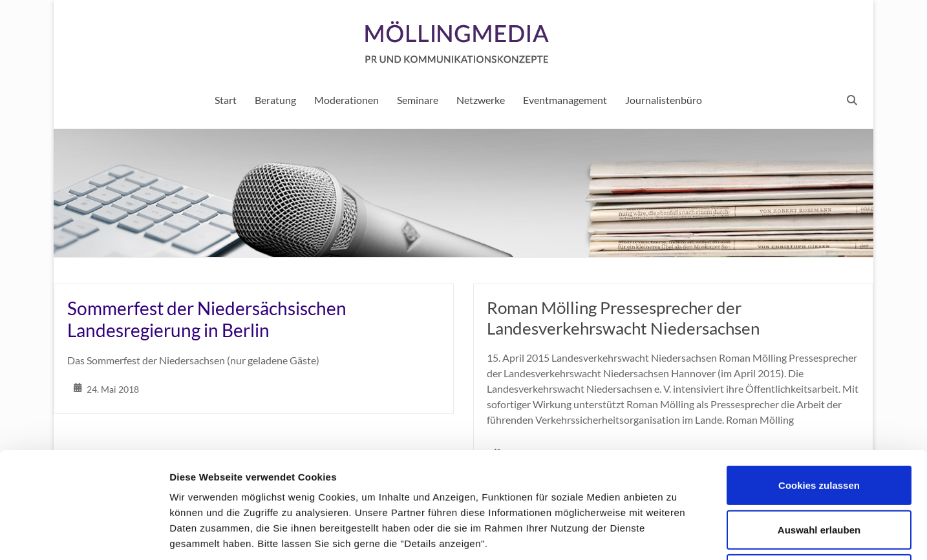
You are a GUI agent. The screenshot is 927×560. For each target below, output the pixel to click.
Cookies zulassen (819, 386)
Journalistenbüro (664, 100)
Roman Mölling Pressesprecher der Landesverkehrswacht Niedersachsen (623, 318)
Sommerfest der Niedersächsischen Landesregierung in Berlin (207, 319)
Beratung (275, 100)
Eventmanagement (565, 100)
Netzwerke (481, 100)
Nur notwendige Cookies (819, 474)
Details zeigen (687, 534)
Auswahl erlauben (819, 430)
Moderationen (346, 100)
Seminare (418, 100)
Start (226, 100)
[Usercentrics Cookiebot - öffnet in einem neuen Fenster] (84, 535)
